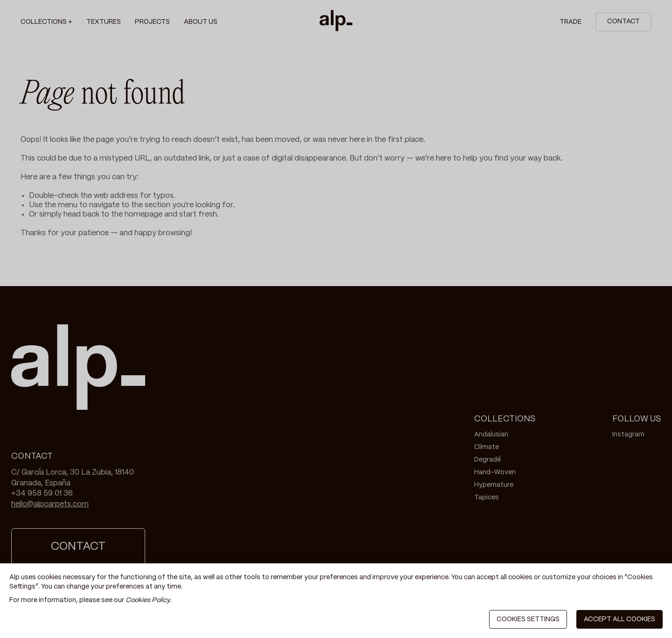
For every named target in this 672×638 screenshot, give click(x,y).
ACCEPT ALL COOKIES (619, 619)
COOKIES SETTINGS (528, 619)
